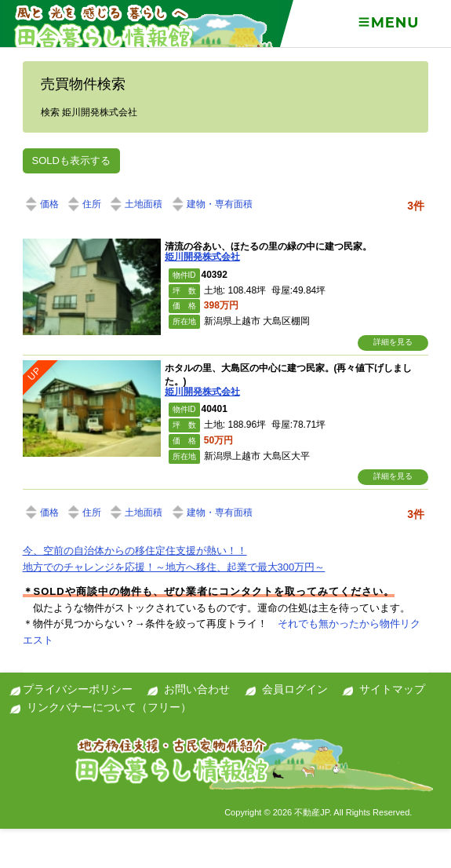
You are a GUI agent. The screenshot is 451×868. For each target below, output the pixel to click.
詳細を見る (393, 342)
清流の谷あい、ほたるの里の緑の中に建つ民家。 (268, 246)
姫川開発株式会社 (202, 257)
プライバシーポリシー (78, 689)
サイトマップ (392, 689)
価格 (41, 204)
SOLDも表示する (71, 160)
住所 (83, 204)
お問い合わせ (197, 689)
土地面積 (135, 204)
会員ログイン (295, 689)
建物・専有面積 (211, 204)
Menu (388, 23)
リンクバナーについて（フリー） (109, 707)
